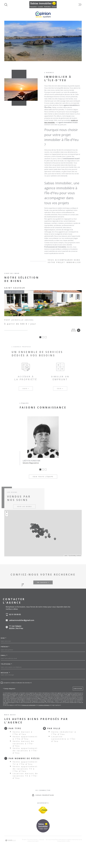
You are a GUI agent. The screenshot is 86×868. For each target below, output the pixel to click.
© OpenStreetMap (72, 556)
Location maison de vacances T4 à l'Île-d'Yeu (25, 776)
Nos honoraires (50, 840)
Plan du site (58, 840)
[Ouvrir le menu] (80, 5)
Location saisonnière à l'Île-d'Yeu (64, 739)
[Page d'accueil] (43, 5)
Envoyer (78, 689)
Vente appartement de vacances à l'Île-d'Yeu (25, 751)
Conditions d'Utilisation (44, 705)
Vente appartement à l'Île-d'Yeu (25, 738)
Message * (5, 673)
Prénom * (5, 647)
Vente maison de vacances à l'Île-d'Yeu (23, 744)
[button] (41, 55)
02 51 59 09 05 (15, 614)
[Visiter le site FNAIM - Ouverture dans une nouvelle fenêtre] (43, 810)
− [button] (7, 515)
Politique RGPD (61, 841)
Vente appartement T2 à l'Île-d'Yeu (25, 763)
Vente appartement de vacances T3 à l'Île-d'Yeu (25, 769)
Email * (4, 655)
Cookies (68, 841)
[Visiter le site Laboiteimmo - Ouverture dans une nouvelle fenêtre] (11, 840)
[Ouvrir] (6, 5)
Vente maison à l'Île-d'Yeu (23, 733)
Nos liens (79, 840)
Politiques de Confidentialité (29, 705)
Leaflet (66, 556)
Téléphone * (6, 664)
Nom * (4, 638)
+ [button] (7, 512)
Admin (74, 840)
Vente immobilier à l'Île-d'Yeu (64, 733)
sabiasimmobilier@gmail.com (22, 620)
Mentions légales (66, 840)
